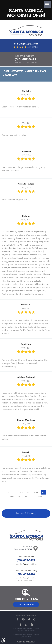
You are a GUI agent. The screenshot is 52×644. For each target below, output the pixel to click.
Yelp (34, 619)
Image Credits (31, 615)
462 (26, 497)
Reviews (18, 71)
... (15, 492)
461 (19, 497)
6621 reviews (33, 47)
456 (21, 492)
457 (29, 492)
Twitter (29, 619)
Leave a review (26, 513)
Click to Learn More (26, 605)
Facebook (18, 619)
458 (36, 492)
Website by (26, 642)
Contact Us (35, 549)
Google (23, 619)
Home (6, 71)
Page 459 (11, 75)
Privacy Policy (21, 615)
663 (40, 497)
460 (12, 497)
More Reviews (36, 71)
